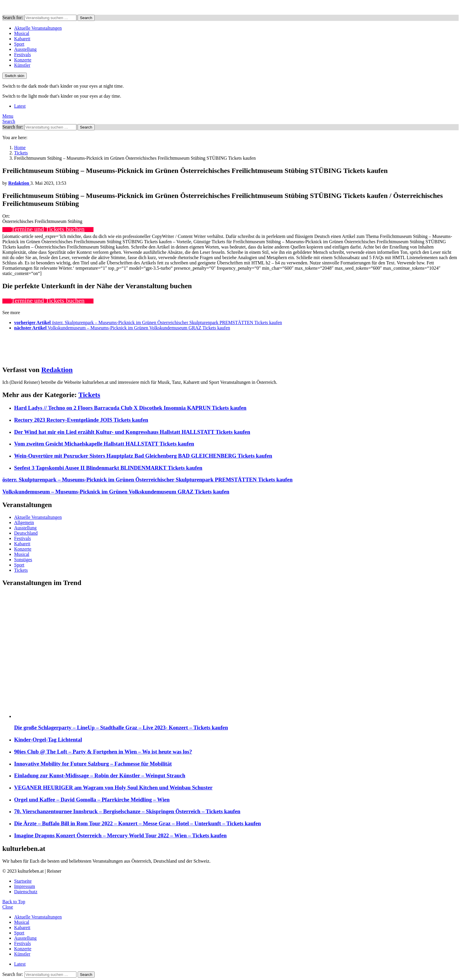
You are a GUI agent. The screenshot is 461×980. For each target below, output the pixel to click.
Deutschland (26, 533)
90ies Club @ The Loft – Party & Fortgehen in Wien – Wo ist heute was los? (103, 752)
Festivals (22, 55)
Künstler (22, 65)
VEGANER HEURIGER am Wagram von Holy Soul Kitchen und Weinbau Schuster (113, 787)
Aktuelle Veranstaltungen (38, 28)
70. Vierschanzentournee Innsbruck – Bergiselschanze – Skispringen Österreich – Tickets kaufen (127, 811)
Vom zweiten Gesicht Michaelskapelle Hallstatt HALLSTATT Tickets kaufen (104, 444)
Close (8, 907)
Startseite (23, 881)
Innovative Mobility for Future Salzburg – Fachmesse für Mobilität (93, 764)
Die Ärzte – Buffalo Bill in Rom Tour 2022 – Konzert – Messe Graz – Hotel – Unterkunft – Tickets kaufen (138, 823)
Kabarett (22, 39)
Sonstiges (23, 560)
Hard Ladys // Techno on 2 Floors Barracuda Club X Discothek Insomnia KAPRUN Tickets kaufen (130, 408)
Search (86, 18)
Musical (22, 33)
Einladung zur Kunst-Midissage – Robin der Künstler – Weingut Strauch (100, 775)
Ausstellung (25, 49)
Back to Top (14, 902)
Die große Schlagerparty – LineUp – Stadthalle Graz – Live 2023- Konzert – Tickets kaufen (121, 727)
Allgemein (24, 522)
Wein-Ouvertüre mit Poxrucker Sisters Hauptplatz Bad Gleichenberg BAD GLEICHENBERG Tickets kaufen (143, 456)
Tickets (89, 395)
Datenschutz (26, 892)
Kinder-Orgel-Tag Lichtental (48, 740)
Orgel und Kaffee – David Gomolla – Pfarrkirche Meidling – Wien (92, 800)
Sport (19, 44)
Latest (20, 106)
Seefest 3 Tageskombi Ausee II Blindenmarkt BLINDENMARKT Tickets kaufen (108, 468)
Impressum (25, 886)
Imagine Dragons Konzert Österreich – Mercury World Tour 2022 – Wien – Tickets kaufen (120, 835)
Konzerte (23, 60)
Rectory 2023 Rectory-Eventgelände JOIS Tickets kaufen (81, 420)
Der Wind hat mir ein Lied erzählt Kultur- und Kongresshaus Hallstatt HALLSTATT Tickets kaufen (132, 432)
